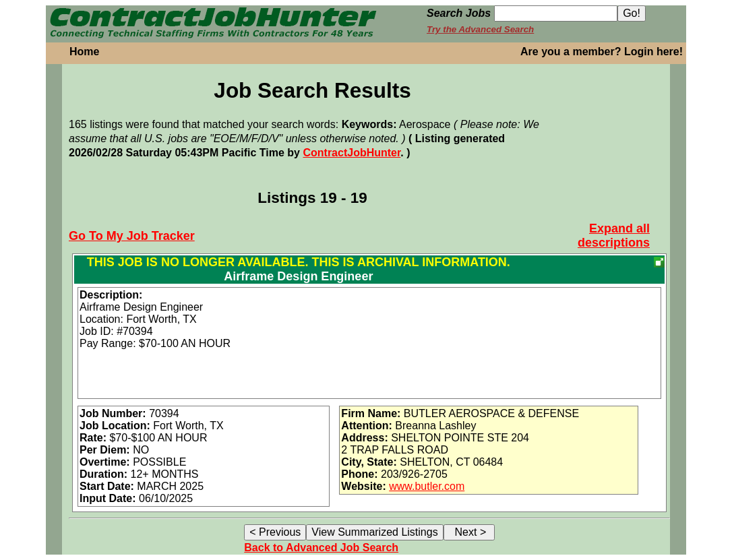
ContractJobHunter (352, 153)
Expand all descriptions (614, 236)
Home (84, 52)
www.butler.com (427, 486)
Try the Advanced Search (480, 29)
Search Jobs (459, 13)
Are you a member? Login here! (602, 52)
